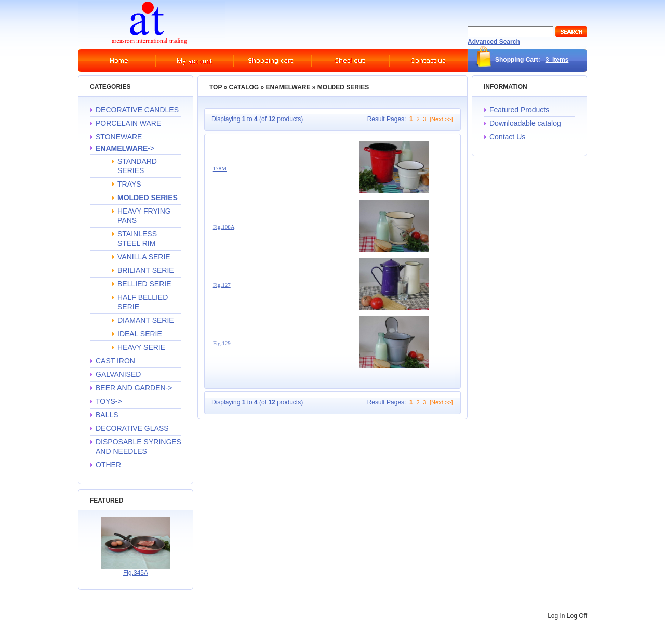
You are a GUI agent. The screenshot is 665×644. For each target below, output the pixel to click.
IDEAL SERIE (140, 334)
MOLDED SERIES (343, 87)
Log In (556, 616)
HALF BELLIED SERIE (143, 302)
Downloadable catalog (525, 123)
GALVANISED (118, 374)
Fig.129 (222, 343)
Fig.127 (222, 285)
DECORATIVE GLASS (132, 428)
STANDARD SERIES (137, 166)
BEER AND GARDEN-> (134, 388)
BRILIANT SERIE (146, 270)
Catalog (244, 87)
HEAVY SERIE (141, 347)
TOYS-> (109, 401)
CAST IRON (115, 361)
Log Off (577, 616)
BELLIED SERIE (144, 284)
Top (216, 87)
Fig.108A (224, 227)
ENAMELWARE (288, 87)
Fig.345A (136, 573)
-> (125, 148)
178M (220, 168)
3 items (557, 60)
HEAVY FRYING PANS (144, 216)
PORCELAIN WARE (128, 123)
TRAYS (129, 184)
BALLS (107, 415)
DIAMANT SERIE (146, 320)
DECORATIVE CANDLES (137, 110)
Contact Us (507, 137)
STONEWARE (119, 137)
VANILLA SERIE (144, 257)
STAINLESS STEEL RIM (137, 239)
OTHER (108, 465)
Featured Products (519, 110)
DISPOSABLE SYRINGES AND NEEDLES (138, 446)
